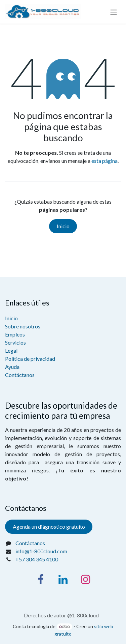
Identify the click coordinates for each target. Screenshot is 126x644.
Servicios (15, 342)
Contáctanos (20, 375)
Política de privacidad (30, 359)
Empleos (15, 334)
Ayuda (12, 367)
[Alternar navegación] (114, 12)
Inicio (63, 226)
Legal (11, 350)
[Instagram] (86, 580)
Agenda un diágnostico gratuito (49, 526)
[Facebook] (41, 580)
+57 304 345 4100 (37, 559)
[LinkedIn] (63, 580)
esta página (104, 161)
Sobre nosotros (23, 326)
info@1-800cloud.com (41, 551)
